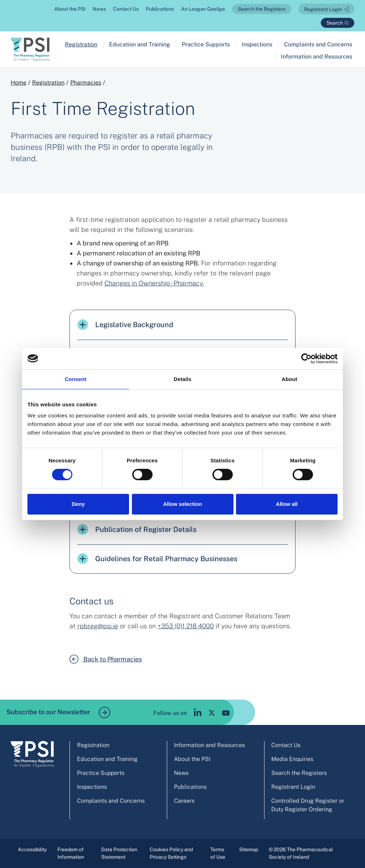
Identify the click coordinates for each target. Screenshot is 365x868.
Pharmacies (86, 83)
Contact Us (126, 9)
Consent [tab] (76, 379)
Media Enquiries (292, 759)
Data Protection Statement (119, 853)
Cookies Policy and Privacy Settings (171, 853)
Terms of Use (218, 853)
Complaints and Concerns (318, 44)
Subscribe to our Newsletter (58, 712)
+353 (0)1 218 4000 (186, 626)
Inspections (257, 44)
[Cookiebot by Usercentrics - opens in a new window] (306, 359)
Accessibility (32, 849)
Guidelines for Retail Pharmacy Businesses (157, 559)
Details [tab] (182, 379)
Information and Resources (317, 57)
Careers (184, 801)
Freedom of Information (71, 853)
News (99, 9)
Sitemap (249, 849)
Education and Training (140, 44)
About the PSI (70, 9)
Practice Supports (206, 44)
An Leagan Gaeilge (203, 9)
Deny (78, 504)
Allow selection (182, 504)
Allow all (287, 504)
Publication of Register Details (137, 529)
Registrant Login (323, 9)
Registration (81, 44)
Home (19, 83)
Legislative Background (125, 325)
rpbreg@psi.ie (98, 626)
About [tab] (289, 379)
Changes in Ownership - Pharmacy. (154, 283)
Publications (160, 9)
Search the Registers (262, 9)
